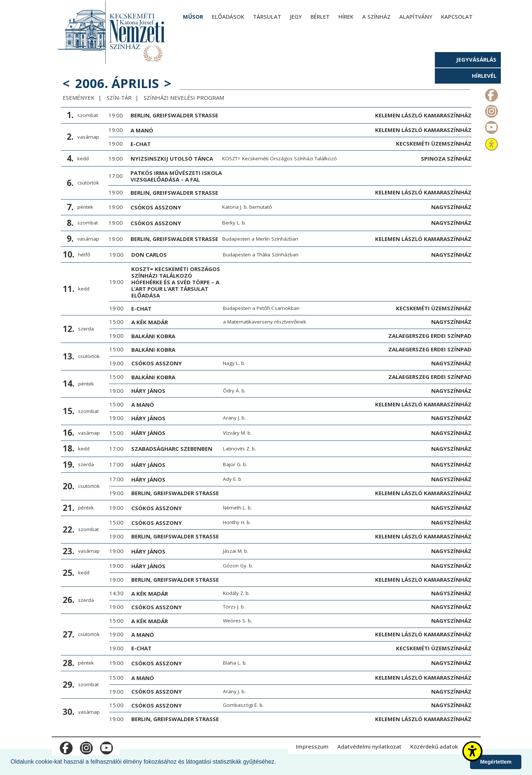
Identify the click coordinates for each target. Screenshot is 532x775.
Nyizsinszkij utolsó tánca (172, 158)
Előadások (228, 17)
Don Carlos (149, 255)
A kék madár (150, 322)
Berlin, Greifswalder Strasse (174, 115)
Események (79, 98)
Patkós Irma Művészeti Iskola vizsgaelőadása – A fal (176, 176)
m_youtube (491, 126)
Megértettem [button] (496, 762)
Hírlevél (484, 76)
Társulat (267, 17)
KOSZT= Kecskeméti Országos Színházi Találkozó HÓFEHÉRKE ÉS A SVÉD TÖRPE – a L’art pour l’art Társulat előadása (176, 282)
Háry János (148, 391)
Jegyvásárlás (476, 59)
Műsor (193, 17)
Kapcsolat (457, 17)
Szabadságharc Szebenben (172, 449)
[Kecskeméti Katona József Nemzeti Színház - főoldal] (112, 32)
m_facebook (491, 94)
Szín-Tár (119, 98)
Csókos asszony (156, 207)
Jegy (296, 17)
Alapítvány (416, 17)
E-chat (141, 144)
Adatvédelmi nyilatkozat (369, 746)
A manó (142, 130)
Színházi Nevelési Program (184, 98)
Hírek (346, 17)
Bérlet (320, 17)
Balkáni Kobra (153, 336)
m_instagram (491, 110)
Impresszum (312, 746)
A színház (376, 17)
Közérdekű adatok (434, 746)
